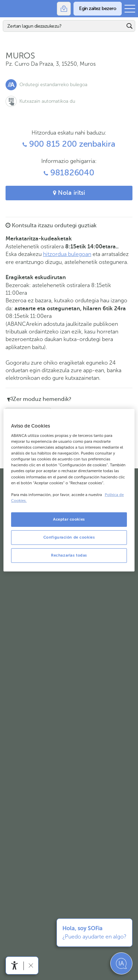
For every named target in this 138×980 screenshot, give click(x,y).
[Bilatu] (64, 26)
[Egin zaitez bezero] (98, 9)
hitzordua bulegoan (67, 254)
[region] (69, 490)
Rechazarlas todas (69, 555)
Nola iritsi (69, 193)
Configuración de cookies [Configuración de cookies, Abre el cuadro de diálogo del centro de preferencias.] (69, 537)
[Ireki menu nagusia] (130, 9)
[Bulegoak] (64, 9)
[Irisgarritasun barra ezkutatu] (31, 965)
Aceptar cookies (69, 519)
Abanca (9, 9)
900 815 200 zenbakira (69, 144)
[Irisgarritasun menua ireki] (15, 965)
